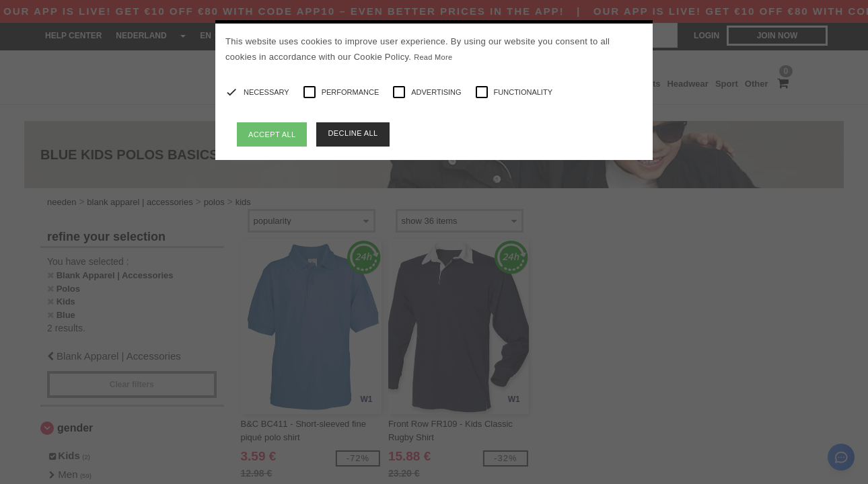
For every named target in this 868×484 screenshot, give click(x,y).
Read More (433, 57)
